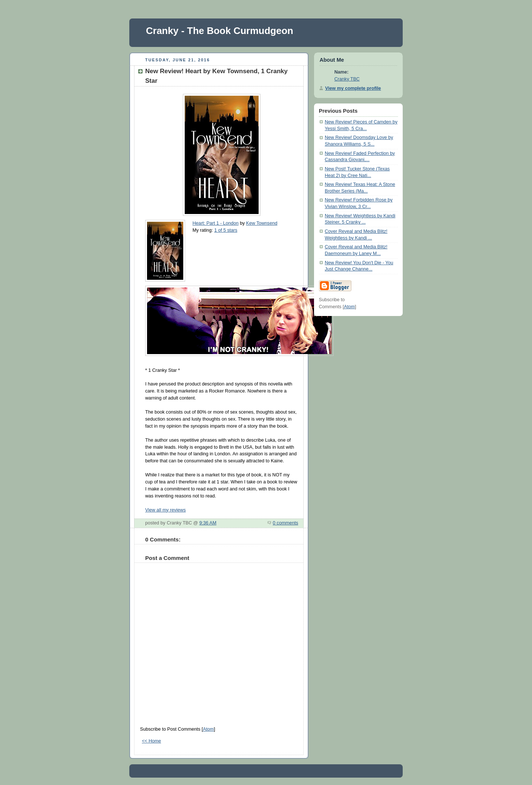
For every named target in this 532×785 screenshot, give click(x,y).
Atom (208, 729)
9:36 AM (208, 523)
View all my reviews (166, 510)
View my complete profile (353, 88)
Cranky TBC (347, 79)
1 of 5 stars (226, 230)
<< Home (151, 741)
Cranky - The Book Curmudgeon (220, 31)
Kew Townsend (262, 223)
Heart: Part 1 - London (216, 223)
